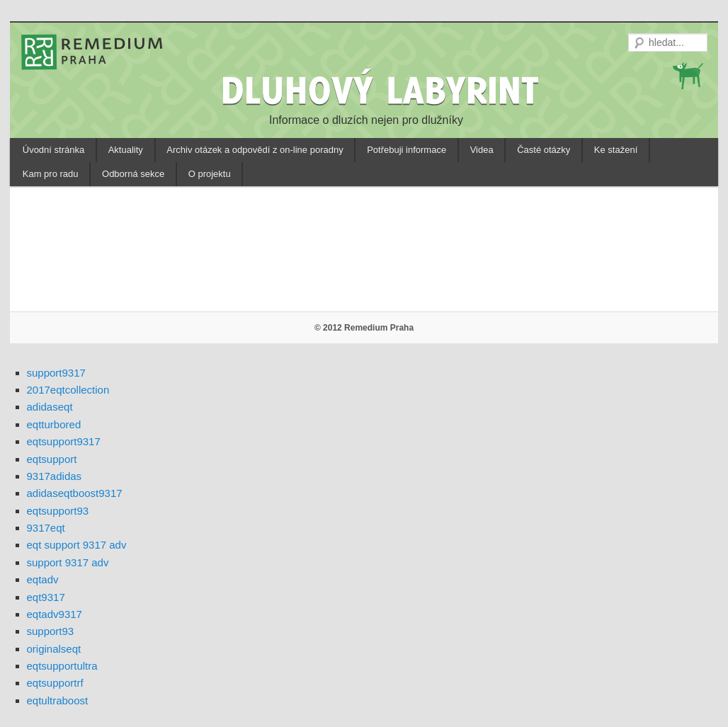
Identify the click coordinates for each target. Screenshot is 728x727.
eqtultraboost (58, 700)
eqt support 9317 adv (77, 545)
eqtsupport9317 (64, 441)
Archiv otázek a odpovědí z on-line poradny (255, 150)
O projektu (210, 174)
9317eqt (46, 528)
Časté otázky (544, 150)
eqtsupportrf (55, 683)
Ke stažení (616, 150)
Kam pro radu (51, 174)
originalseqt (54, 649)
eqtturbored (54, 424)
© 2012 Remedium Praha (364, 328)
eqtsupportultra (62, 666)
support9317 (56, 373)
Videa (482, 150)
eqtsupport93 (58, 511)
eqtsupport (52, 459)
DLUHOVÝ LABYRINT (382, 90)
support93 (51, 631)
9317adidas (55, 476)
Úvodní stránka (53, 150)
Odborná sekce (133, 174)
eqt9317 (46, 597)
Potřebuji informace (406, 150)
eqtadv (43, 579)
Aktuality (126, 150)
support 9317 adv (68, 562)
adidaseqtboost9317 (75, 493)
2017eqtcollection (68, 390)
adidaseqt (50, 407)
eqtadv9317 (55, 614)
